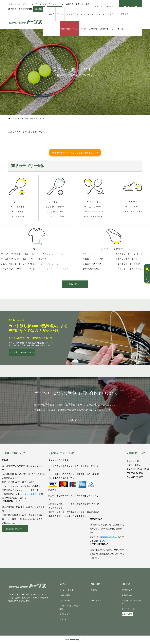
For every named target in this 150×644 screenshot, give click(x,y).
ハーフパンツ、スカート (12, 269)
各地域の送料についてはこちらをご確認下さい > (75, 153)
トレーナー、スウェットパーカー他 (46, 254)
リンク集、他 (117, 29)
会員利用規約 (127, 595)
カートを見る (96, 601)
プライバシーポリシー (130, 609)
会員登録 (94, 590)
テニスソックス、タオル (127, 259)
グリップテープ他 (91, 269)
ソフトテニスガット (56, 212)
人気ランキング (147, 274)
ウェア (110, 14)
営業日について (137, 453)
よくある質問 (127, 614)
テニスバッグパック (92, 264)
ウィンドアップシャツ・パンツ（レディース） (51, 269)
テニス (60, 14)
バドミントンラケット (94, 207)
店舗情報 (104, 29)
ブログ (83, 29)
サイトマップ (65, 614)
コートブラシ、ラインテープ (129, 269)
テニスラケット (18, 207)
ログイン (94, 595)
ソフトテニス (72, 14)
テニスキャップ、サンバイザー (130, 254)
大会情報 (93, 29)
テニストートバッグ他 (93, 259)
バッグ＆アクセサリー (127, 14)
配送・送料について (15, 453)
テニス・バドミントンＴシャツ (15, 264)
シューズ (100, 14)
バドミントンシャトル (94, 216)
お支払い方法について (62, 453)
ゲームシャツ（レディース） (14, 259)
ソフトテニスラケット (56, 207)
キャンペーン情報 (66, 590)
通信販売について (69, 29)
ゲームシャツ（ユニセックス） (15, 254)
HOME (51, 14)
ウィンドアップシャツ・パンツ (44, 264)
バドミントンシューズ (132, 212)
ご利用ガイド (127, 590)
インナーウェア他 (38, 259)
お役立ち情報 (65, 595)
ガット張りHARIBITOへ (20, 352)
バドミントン (87, 14)
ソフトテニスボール (56, 216)
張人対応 (39, 10)
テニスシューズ (132, 207)
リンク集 (63, 619)
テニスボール (18, 216)
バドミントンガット (94, 212)
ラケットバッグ (90, 254)
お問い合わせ (75, 420)
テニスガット (18, 212)
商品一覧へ (74, 284)
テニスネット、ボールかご (128, 264)
